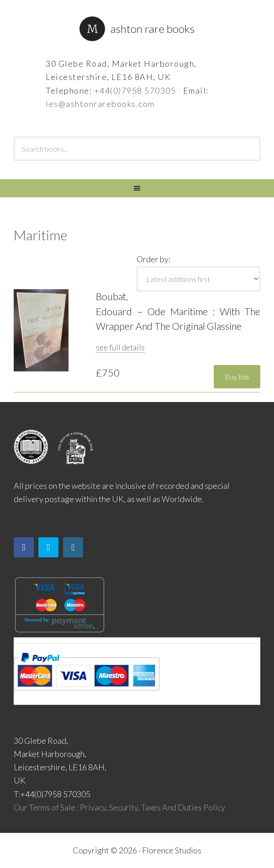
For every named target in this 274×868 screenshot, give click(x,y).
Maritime (41, 235)
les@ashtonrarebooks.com (100, 104)
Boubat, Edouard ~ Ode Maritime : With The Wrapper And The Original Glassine (178, 311)
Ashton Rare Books (153, 29)
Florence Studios (172, 850)
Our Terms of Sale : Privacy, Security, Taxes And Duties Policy (119, 807)
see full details (120, 347)
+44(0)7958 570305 (135, 90)
